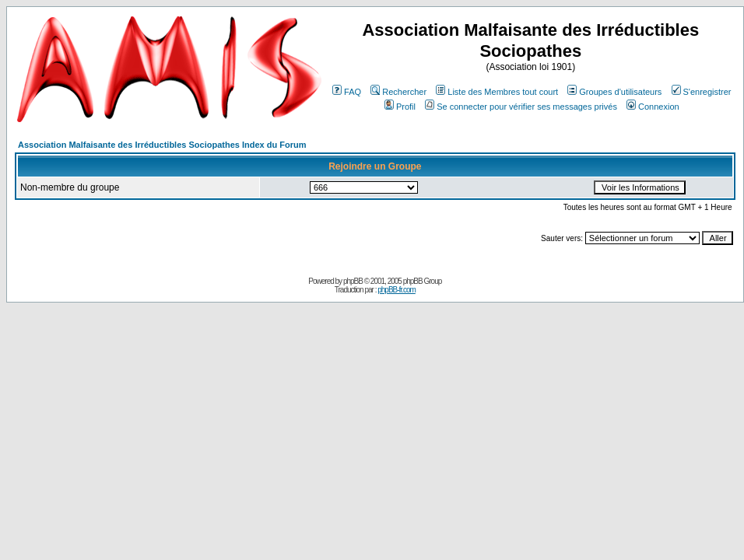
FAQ (347, 92)
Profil (400, 107)
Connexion (653, 107)
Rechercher (398, 92)
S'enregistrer (702, 92)
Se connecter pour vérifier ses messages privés (521, 107)
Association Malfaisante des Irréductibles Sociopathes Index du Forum (162, 145)
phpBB (353, 281)
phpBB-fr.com (397, 290)
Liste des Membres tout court (497, 92)
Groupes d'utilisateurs (614, 92)
